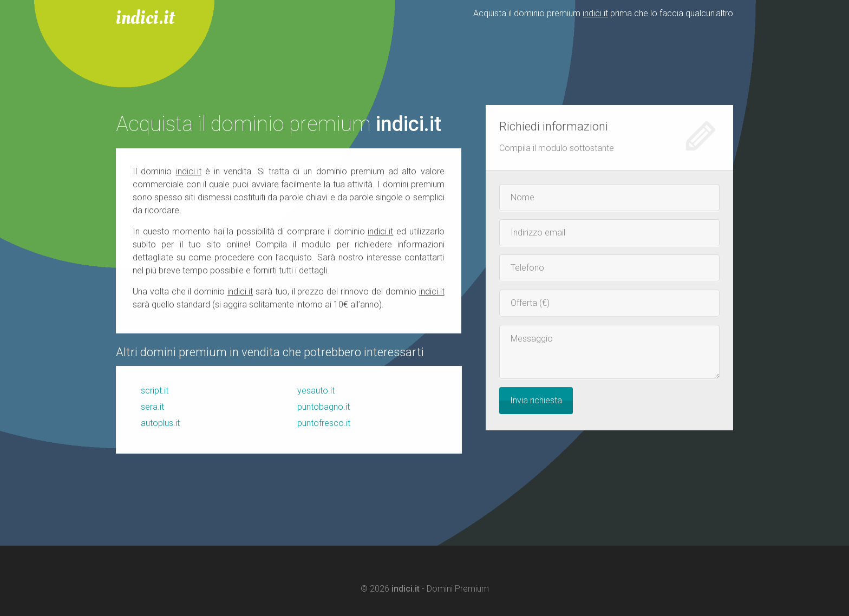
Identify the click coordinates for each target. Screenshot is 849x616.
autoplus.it (160, 424)
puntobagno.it (324, 407)
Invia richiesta (536, 401)
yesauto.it (316, 391)
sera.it (152, 407)
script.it (155, 391)
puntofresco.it (324, 424)
